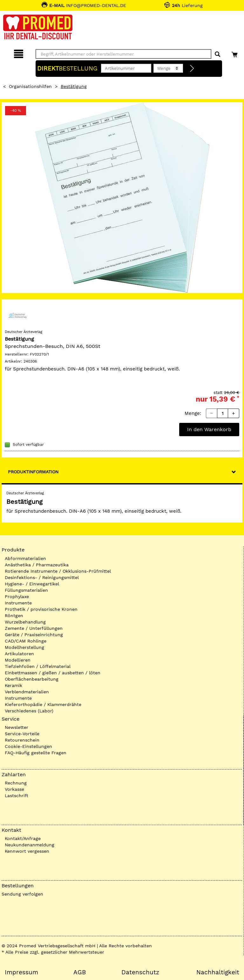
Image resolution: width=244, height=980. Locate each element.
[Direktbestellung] (192, 69)
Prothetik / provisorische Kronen (41, 609)
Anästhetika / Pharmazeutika (37, 565)
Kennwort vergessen (27, 851)
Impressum (21, 972)
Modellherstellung (24, 647)
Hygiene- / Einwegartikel (32, 584)
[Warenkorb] (235, 53)
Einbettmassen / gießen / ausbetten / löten (53, 673)
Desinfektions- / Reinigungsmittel (42, 577)
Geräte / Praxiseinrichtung (34, 635)
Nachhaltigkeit (218, 972)
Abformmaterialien (25, 558)
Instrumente (18, 603)
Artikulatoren (19, 654)
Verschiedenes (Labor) (29, 711)
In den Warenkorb (209, 429)
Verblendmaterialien (27, 692)
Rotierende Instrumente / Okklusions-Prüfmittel (58, 571)
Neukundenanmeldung (30, 845)
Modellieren (18, 660)
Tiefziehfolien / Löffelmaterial (38, 666)
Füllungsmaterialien (26, 590)
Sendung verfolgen (22, 894)
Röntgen (14, 616)
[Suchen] (217, 54)
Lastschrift (17, 796)
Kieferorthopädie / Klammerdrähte (43, 704)
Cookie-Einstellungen (28, 746)
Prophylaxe (17, 597)
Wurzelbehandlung (25, 622)
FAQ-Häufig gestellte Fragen (36, 753)
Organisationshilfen (30, 86)
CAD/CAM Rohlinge (26, 641)
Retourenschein (22, 740)
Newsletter (17, 727)
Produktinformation (33, 472)
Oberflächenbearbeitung (32, 679)
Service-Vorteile (22, 734)
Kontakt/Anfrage (23, 838)
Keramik (14, 685)
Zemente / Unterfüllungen (34, 628)
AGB (80, 972)
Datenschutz (140, 972)
